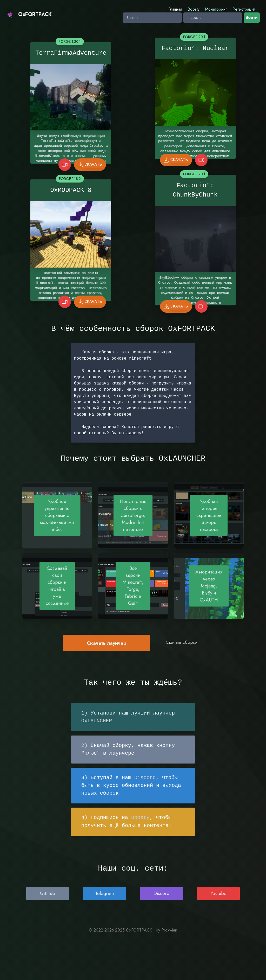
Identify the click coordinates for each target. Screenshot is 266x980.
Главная (175, 9)
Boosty (194, 9)
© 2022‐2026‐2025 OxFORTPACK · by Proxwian (133, 930)
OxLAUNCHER (97, 721)
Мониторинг (216, 9)
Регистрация (244, 9)
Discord (145, 777)
